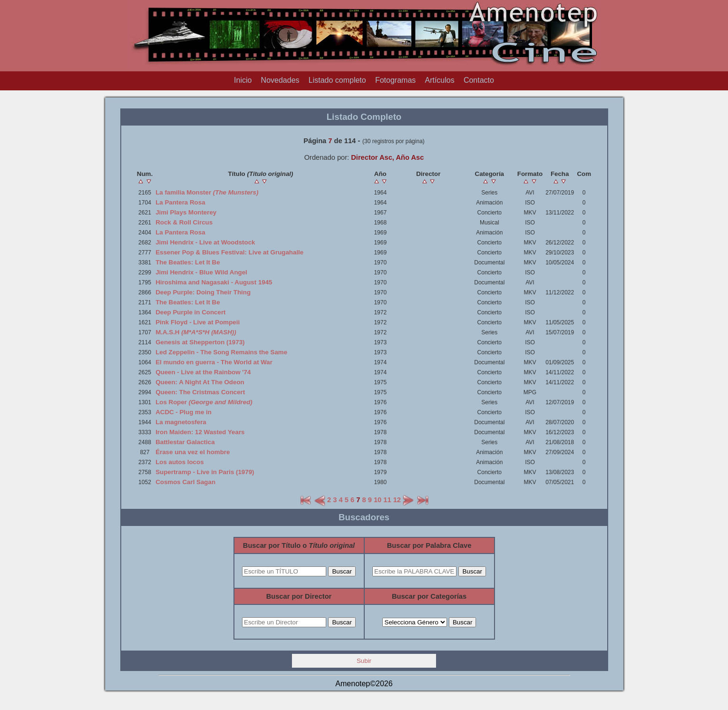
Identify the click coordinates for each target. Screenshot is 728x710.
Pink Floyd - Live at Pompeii (198, 322)
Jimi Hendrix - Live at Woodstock (205, 242)
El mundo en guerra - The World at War (214, 362)
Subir (364, 661)
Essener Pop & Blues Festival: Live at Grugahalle (229, 252)
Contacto (479, 80)
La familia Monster (207, 192)
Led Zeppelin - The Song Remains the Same (221, 352)
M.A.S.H (196, 332)
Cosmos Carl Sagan (185, 482)
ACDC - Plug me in (184, 412)
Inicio (243, 80)
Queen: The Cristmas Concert (200, 392)
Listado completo (337, 80)
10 (378, 500)
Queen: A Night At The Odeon (200, 382)
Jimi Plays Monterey (186, 212)
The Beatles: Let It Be (188, 262)
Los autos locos (180, 462)
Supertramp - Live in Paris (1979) (205, 472)
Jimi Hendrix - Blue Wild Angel (201, 272)
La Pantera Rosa (180, 202)
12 (397, 500)
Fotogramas (395, 80)
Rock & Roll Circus (184, 222)
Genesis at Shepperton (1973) (200, 342)
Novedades (280, 80)
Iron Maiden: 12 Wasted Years (200, 432)
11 (387, 500)
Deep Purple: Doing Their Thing (203, 292)
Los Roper (204, 402)
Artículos (439, 80)
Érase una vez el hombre (193, 452)
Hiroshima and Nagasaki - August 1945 (214, 282)
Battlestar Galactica (185, 442)
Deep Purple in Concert (190, 312)
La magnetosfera (181, 422)
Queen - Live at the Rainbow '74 (203, 372)
